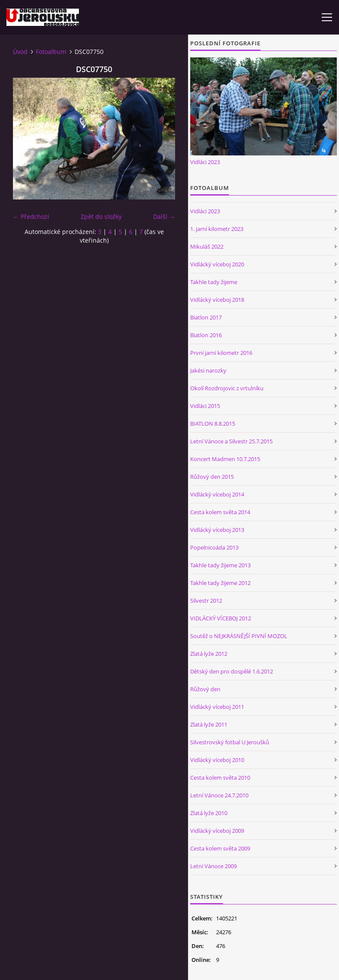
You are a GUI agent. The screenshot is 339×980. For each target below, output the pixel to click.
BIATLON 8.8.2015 (213, 424)
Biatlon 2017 (206, 317)
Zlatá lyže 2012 (209, 654)
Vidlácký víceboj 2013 (217, 530)
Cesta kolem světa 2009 (220, 848)
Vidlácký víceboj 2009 (217, 831)
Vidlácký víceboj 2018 (217, 300)
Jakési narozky (208, 370)
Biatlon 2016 (206, 335)
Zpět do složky (101, 217)
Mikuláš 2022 (207, 247)
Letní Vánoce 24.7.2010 (219, 795)
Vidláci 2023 (205, 162)
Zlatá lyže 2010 (209, 813)
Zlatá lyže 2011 (209, 724)
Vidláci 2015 (205, 406)
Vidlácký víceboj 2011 (217, 707)
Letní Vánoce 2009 (213, 866)
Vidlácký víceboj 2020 (217, 264)
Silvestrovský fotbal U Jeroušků (230, 742)
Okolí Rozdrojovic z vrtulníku (227, 388)
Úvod (20, 52)
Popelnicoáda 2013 (214, 547)
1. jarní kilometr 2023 (217, 229)
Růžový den (205, 689)
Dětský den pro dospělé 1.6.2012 (232, 671)
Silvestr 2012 (206, 601)
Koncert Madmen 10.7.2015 (225, 459)
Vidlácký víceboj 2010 (217, 760)
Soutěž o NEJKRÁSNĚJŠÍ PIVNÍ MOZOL (239, 636)
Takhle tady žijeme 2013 (220, 565)
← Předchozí (31, 217)
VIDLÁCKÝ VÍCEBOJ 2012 (221, 618)
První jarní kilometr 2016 (221, 353)
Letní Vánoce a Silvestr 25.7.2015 (231, 441)
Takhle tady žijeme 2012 (220, 583)
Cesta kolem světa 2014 (220, 512)
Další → (164, 217)
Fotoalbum (51, 52)
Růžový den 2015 (212, 477)
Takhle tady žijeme (214, 282)
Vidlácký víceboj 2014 (217, 494)
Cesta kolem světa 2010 (220, 778)
